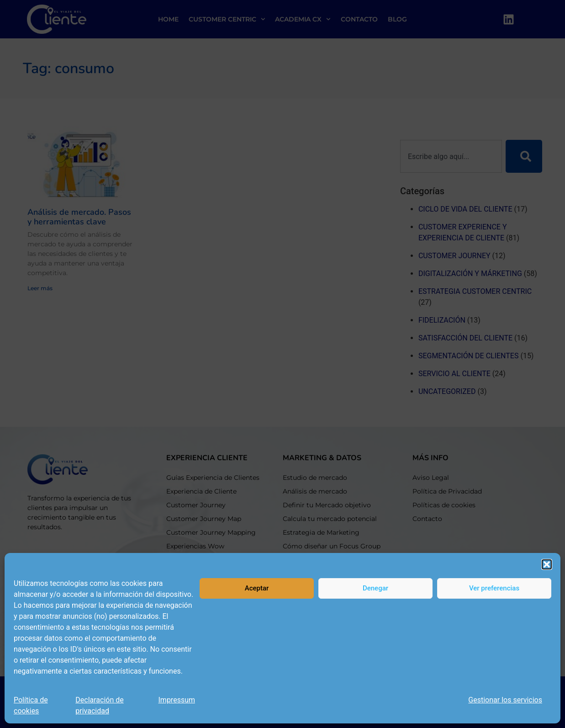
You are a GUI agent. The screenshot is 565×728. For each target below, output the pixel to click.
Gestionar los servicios (505, 700)
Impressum (177, 700)
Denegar (375, 588)
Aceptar (257, 588)
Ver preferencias (494, 588)
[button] (547, 564)
